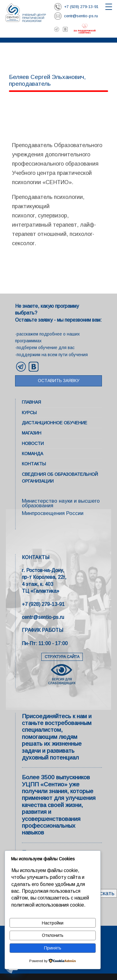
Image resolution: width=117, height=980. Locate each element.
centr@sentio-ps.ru (43, 617)
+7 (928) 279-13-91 (43, 604)
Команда (32, 454)
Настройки (53, 923)
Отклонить (53, 935)
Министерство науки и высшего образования (61, 503)
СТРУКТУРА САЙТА (62, 657)
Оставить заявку (59, 381)
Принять (53, 948)
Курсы (29, 413)
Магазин (32, 433)
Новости (33, 443)
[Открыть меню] (109, 7)
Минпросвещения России (53, 513)
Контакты (34, 464)
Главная (31, 402)
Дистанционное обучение (54, 423)
